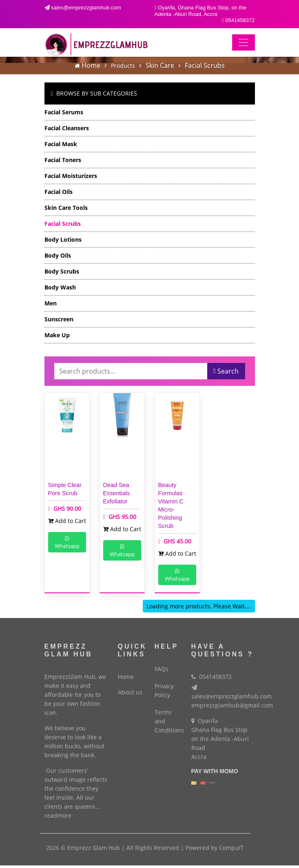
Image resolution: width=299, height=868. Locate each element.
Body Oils (58, 255)
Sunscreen (59, 319)
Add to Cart (67, 521)
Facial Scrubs (205, 65)
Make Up (57, 335)
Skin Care (160, 65)
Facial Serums (64, 112)
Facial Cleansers (67, 128)
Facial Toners (63, 160)
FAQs (162, 665)
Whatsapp (67, 543)
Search (226, 371)
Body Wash (60, 287)
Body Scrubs (62, 271)
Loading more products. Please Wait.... (199, 606)
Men (51, 303)
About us (130, 689)
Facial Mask (61, 144)
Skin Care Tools (66, 208)
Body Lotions (63, 239)
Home (91, 65)
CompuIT (231, 844)
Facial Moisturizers (71, 176)
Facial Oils (59, 192)
